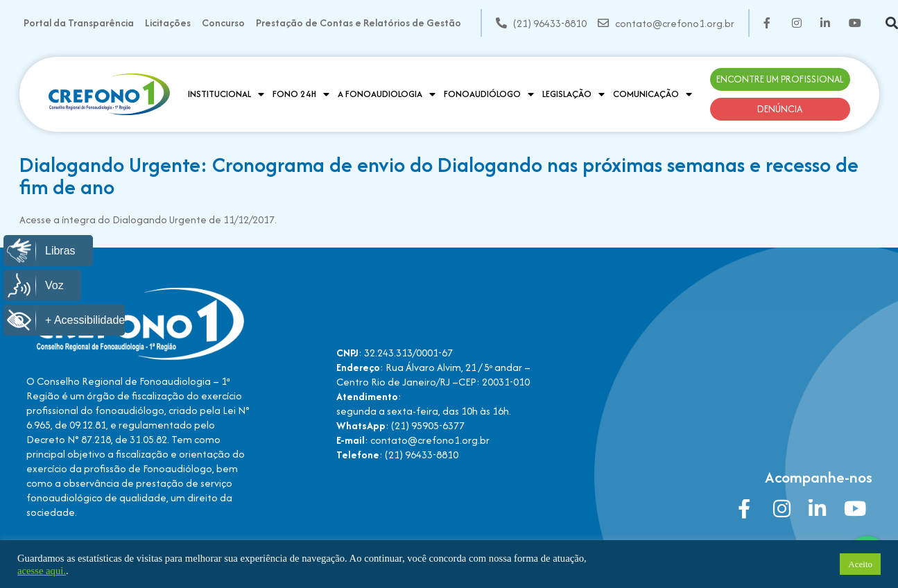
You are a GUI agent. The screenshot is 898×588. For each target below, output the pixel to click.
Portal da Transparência (79, 23)
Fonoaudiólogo (489, 94)
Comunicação (653, 94)
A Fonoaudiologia (387, 94)
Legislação (573, 94)
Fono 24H (301, 94)
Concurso (223, 23)
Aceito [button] (860, 564)
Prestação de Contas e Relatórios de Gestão (359, 23)
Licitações (168, 23)
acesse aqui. (42, 571)
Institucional (226, 94)
